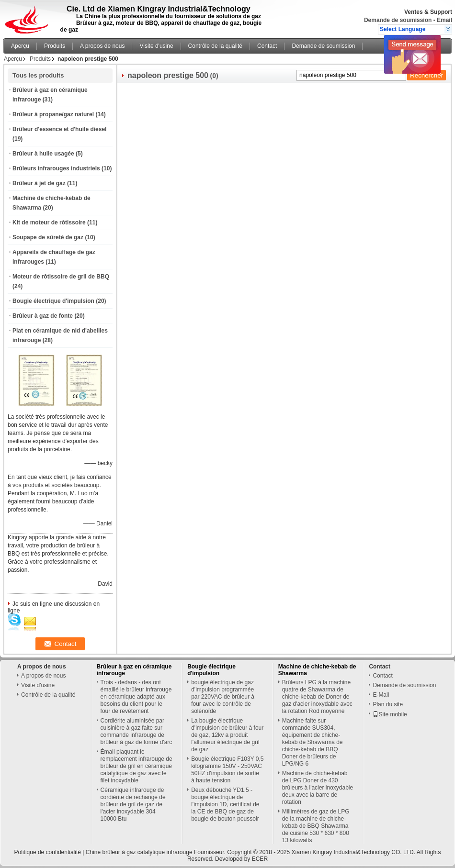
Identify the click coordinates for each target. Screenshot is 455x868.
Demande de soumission (398, 20)
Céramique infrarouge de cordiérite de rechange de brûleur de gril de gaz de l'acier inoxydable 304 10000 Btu (133, 804)
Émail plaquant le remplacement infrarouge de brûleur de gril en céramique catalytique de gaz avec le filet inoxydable (136, 766)
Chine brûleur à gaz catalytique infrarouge (139, 852)
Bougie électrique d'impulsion (53, 301)
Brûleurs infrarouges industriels (56, 168)
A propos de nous (102, 46)
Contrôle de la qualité (215, 46)
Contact (267, 46)
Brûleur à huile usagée (43, 154)
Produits (55, 46)
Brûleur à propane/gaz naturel (53, 114)
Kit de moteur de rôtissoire (49, 223)
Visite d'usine (156, 46)
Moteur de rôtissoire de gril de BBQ (61, 277)
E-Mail (381, 695)
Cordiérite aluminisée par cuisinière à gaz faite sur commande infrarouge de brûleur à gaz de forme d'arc (136, 731)
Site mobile (390, 714)
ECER (260, 859)
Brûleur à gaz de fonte (43, 316)
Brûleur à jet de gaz (39, 183)
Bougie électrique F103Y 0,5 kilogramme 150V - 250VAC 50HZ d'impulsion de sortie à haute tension (227, 770)
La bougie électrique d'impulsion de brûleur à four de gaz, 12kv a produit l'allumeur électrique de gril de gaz (227, 735)
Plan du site (388, 704)
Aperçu (20, 46)
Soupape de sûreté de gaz (48, 237)
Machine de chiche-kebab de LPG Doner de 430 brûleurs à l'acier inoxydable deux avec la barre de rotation (318, 788)
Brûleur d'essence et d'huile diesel (59, 129)
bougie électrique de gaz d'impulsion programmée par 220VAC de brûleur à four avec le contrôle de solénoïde (223, 697)
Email (444, 20)
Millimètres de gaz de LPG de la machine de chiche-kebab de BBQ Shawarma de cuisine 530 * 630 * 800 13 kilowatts (316, 826)
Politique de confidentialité (48, 852)
